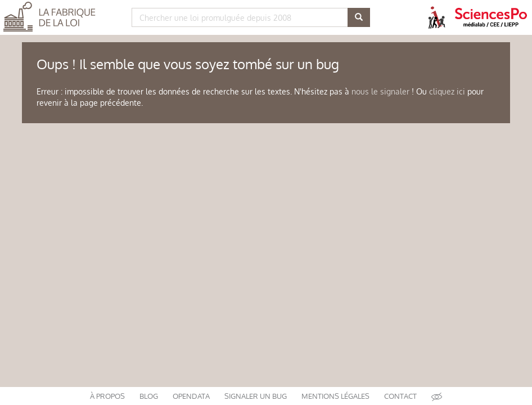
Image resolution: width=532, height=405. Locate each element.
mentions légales (335, 396)
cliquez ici (447, 91)
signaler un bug (256, 396)
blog (149, 396)
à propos (107, 396)
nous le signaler (380, 91)
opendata (191, 396)
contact (400, 396)
